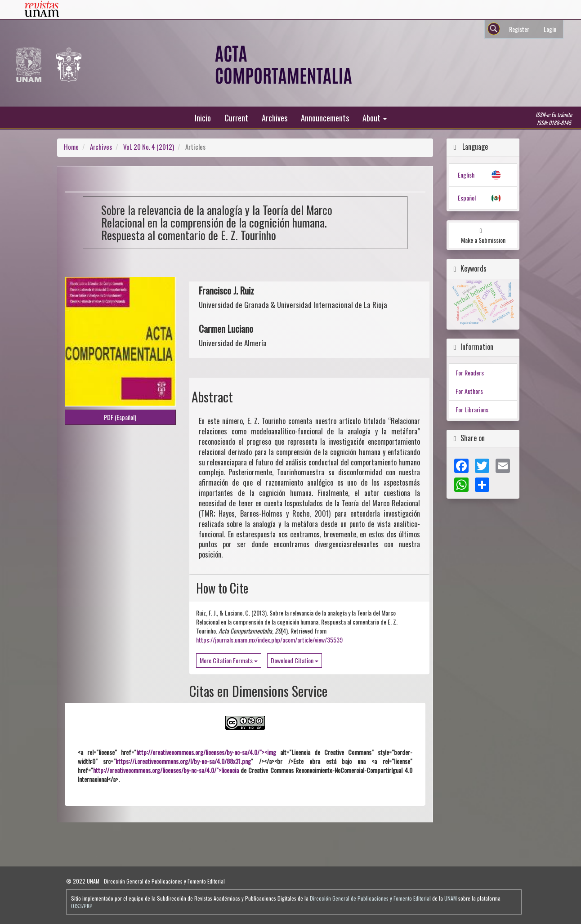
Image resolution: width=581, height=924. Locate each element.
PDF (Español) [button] (120, 417)
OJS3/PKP (82, 906)
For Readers (470, 373)
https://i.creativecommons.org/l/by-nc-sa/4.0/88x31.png (183, 761)
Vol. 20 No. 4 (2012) (149, 147)
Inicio (203, 118)
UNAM (451, 898)
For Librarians (472, 409)
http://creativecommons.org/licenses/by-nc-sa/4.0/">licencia (166, 770)
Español (467, 198)
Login (550, 29)
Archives (275, 118)
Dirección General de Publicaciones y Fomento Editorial (370, 898)
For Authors (469, 391)
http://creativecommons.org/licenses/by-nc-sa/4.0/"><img (206, 752)
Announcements (325, 118)
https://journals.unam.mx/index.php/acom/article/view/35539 (269, 640)
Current (236, 118)
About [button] (375, 118)
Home (71, 147)
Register (519, 29)
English (466, 175)
